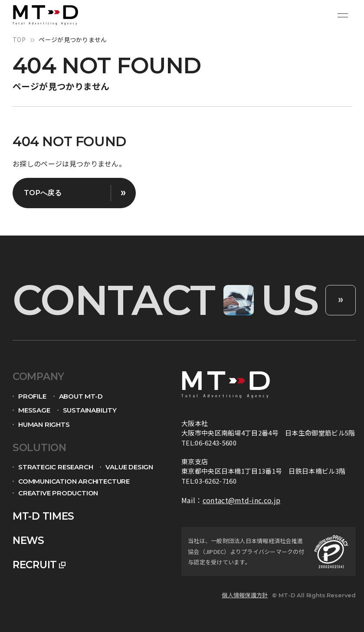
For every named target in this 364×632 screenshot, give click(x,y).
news (28, 540)
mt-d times (43, 516)
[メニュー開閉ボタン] (343, 15)
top (19, 39)
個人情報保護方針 (245, 595)
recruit (35, 565)
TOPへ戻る (43, 193)
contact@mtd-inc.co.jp (242, 500)
